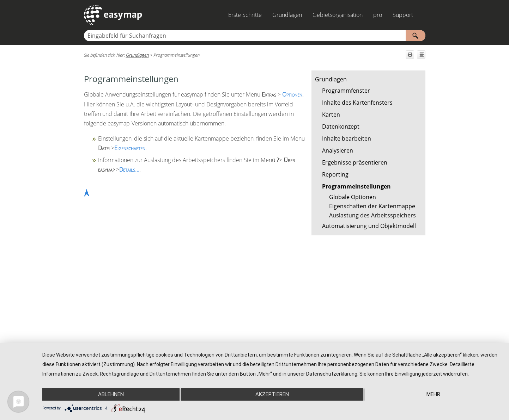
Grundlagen (287, 15)
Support (403, 15)
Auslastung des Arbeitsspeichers (372, 215)
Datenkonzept (341, 126)
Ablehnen (111, 394)
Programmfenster (346, 91)
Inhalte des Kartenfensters (357, 103)
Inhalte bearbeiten (347, 138)
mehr (433, 394)
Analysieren (338, 150)
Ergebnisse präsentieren (355, 162)
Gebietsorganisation (338, 15)
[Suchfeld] (255, 36)
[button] (416, 36)
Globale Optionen (353, 197)
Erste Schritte (245, 15)
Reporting (335, 174)
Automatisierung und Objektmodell (369, 226)
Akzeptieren (272, 394)
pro (378, 15)
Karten (331, 115)
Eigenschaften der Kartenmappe (372, 206)
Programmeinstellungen (356, 186)
